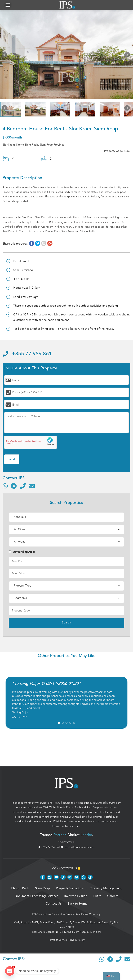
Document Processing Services (36, 896)
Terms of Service (58, 940)
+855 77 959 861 (27, 354)
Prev (5, 55)
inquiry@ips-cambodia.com (78, 847)
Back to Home (77, 904)
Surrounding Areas (22, 552)
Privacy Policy (77, 940)
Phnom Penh (73, 807)
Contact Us (54, 904)
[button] (8, 5)
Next (128, 55)
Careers (113, 896)
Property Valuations (70, 888)
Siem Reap (93, 807)
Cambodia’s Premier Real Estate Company (76, 914)
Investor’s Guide (76, 896)
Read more (32, 708)
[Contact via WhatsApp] (5, 486)
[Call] (23, 486)
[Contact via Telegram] (14, 486)
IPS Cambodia (40, 914)
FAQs (97, 896)
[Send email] (32, 486)
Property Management (106, 888)
